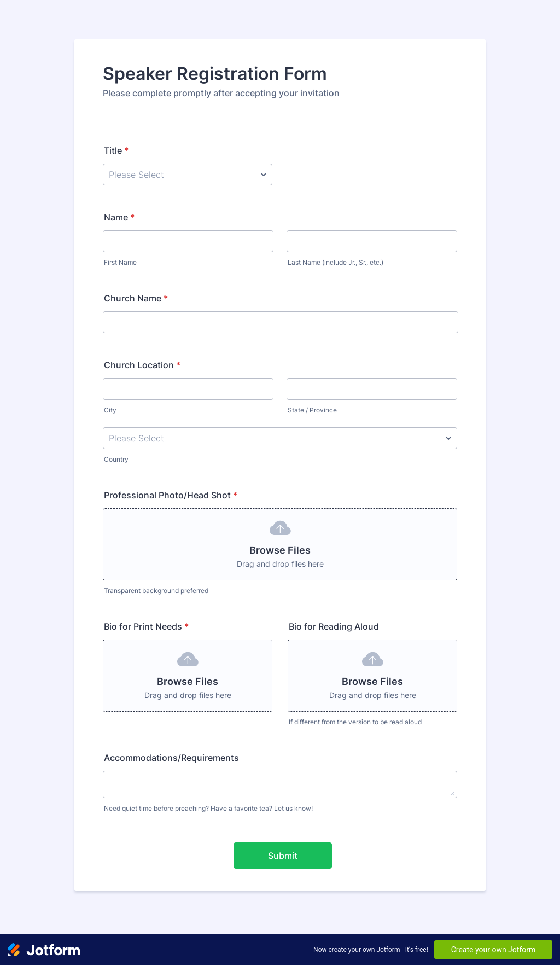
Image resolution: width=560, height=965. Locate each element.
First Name (120, 262)
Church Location (142, 365)
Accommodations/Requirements (171, 758)
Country (116, 459)
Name (119, 217)
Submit (283, 856)
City (110, 410)
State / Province (312, 410)
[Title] (188, 175)
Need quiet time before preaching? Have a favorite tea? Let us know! (208, 808)
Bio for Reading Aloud (334, 626)
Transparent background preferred (156, 591)
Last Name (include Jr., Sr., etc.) (336, 262)
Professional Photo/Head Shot (171, 495)
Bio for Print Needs (146, 626)
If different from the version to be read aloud (355, 722)
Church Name (136, 298)
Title (116, 150)
